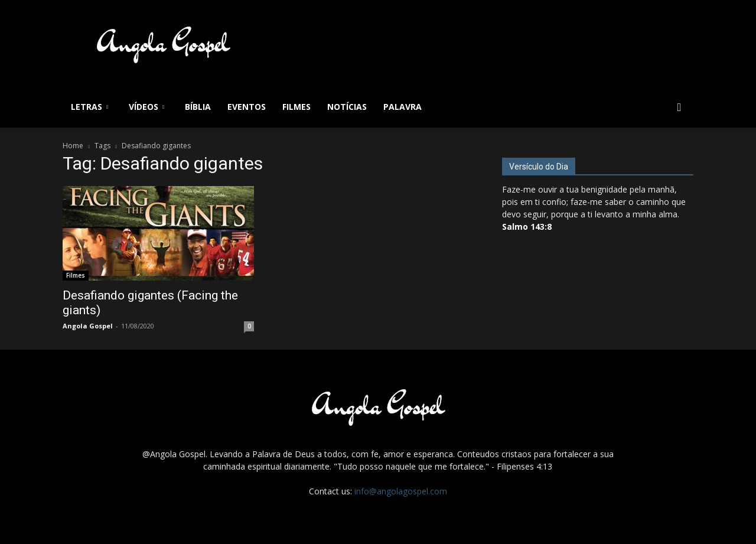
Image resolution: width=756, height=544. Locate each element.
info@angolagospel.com (401, 491)
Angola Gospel (88, 326)
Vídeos (146, 107)
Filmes (296, 107)
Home (73, 146)
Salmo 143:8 (527, 227)
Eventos (247, 107)
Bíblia (198, 107)
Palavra (403, 107)
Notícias (347, 107)
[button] (679, 108)
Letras (89, 107)
